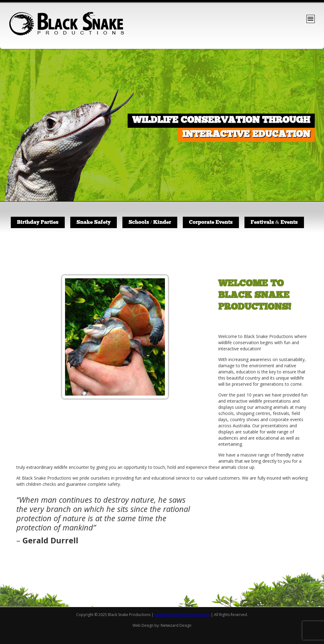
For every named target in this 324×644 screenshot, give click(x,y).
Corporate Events (211, 222)
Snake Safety (94, 222)
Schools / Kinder (150, 222)
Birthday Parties (38, 222)
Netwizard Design (176, 625)
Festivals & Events (274, 222)
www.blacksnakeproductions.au (182, 615)
